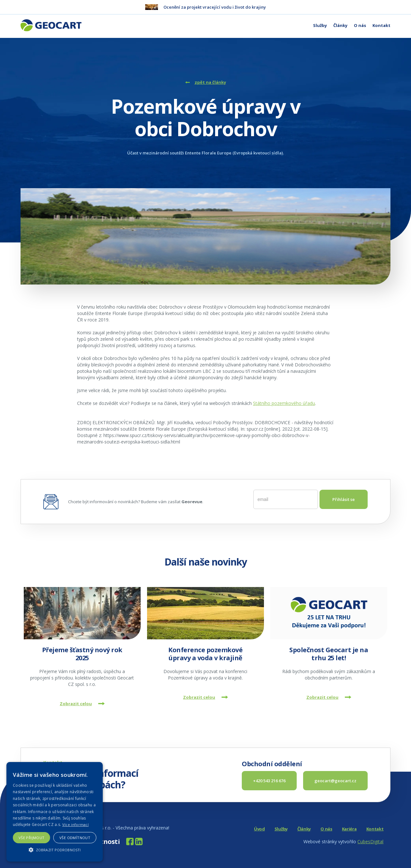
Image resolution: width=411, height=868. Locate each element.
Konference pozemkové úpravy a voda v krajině (205, 654)
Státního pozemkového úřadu (284, 403)
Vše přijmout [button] (32, 838)
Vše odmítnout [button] (75, 838)
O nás (360, 25)
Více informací (75, 824)
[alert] (55, 812)
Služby (320, 25)
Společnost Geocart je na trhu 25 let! (329, 654)
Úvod (259, 829)
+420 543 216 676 (269, 781)
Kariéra (349, 829)
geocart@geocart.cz (335, 781)
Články (340, 25)
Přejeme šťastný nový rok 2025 (82, 654)
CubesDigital (370, 842)
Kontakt (381, 25)
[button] (55, 850)
